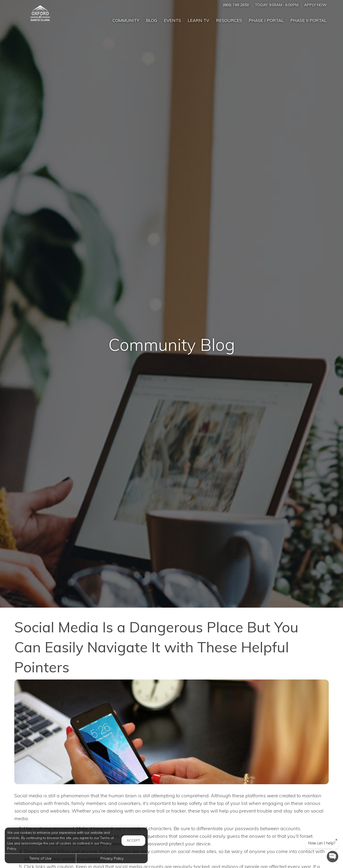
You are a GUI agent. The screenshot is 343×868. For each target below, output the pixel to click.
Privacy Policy (112, 858)
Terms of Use (40, 858)
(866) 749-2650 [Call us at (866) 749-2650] (236, 5)
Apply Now (315, 5)
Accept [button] (133, 840)
